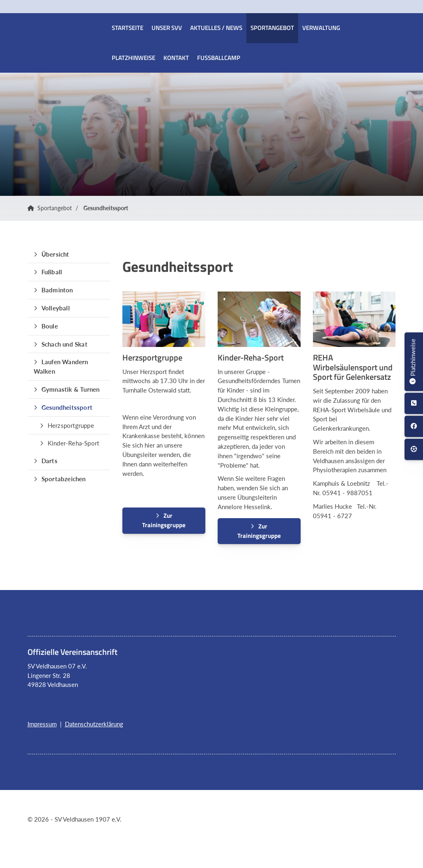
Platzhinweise (133, 58)
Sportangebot (272, 28)
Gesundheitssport (106, 208)
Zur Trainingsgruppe (164, 520)
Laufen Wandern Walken (61, 366)
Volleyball (56, 308)
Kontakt (176, 58)
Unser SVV (167, 28)
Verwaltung (321, 28)
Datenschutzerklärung (94, 724)
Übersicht (55, 254)
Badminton (57, 290)
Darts (49, 461)
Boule (50, 326)
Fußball (52, 272)
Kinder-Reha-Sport (73, 443)
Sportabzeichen (64, 479)
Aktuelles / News (216, 28)
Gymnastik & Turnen (71, 389)
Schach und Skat (64, 344)
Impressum (42, 724)
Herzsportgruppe (71, 425)
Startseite (128, 28)
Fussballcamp (219, 58)
